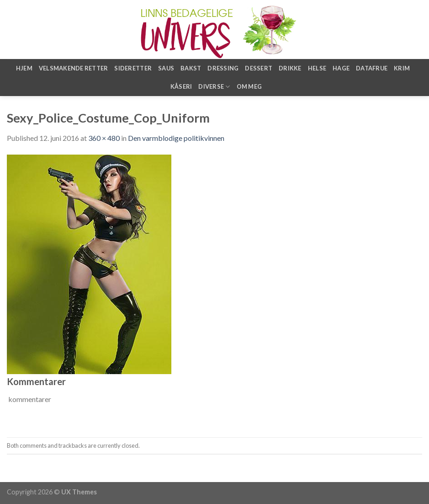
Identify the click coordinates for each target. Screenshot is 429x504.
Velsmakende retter (74, 68)
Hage (341, 68)
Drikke (290, 68)
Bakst (191, 68)
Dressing (223, 68)
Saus (166, 68)
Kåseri (181, 86)
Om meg (249, 86)
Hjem (24, 68)
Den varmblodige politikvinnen (176, 138)
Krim (402, 68)
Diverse (214, 87)
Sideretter (133, 68)
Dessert (259, 68)
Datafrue (372, 68)
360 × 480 (104, 138)
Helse (317, 68)
